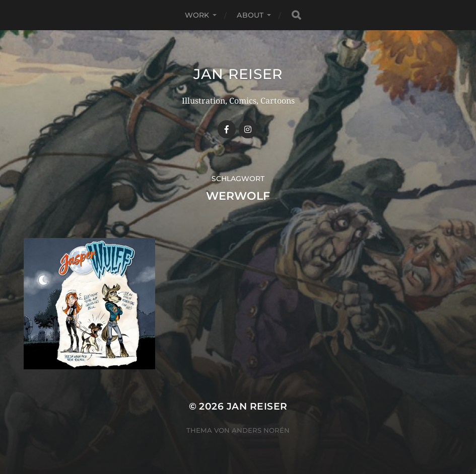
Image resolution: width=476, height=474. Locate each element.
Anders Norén (261, 430)
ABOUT (250, 15)
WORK (197, 15)
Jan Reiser (238, 74)
